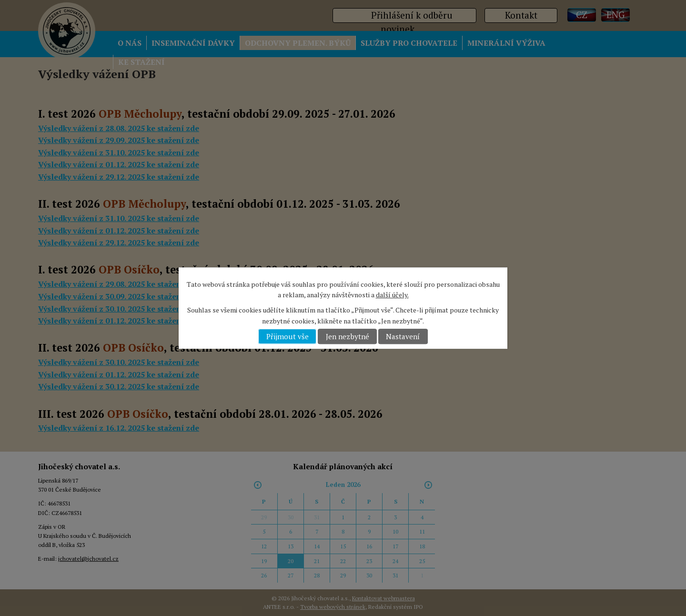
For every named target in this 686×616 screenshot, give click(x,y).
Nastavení (403, 336)
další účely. (392, 295)
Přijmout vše (288, 336)
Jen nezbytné (348, 336)
